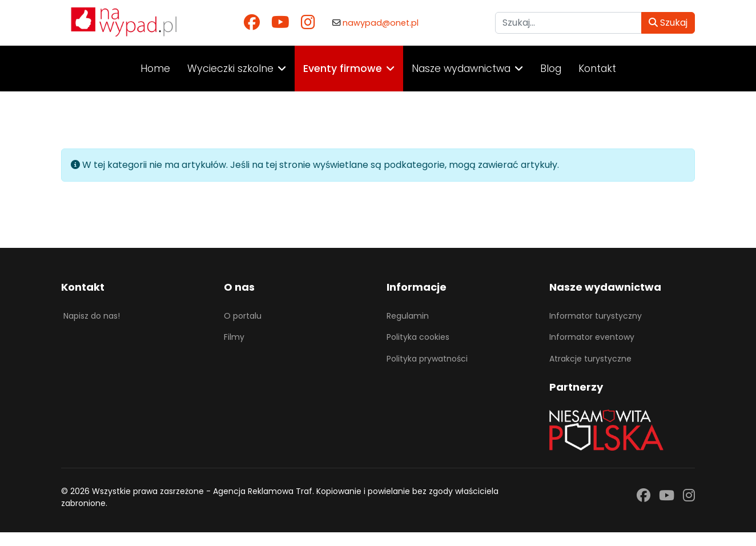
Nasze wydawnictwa (461, 69)
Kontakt (597, 69)
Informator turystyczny (596, 316)
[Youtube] (280, 23)
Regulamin (408, 316)
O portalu (243, 316)
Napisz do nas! (92, 316)
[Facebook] (252, 23)
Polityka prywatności (427, 359)
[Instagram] (308, 23)
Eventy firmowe (343, 69)
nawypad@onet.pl (381, 23)
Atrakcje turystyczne (590, 359)
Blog (551, 69)
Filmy (234, 337)
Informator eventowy (592, 337)
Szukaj (668, 23)
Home (155, 69)
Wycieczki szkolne (230, 69)
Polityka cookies (418, 337)
